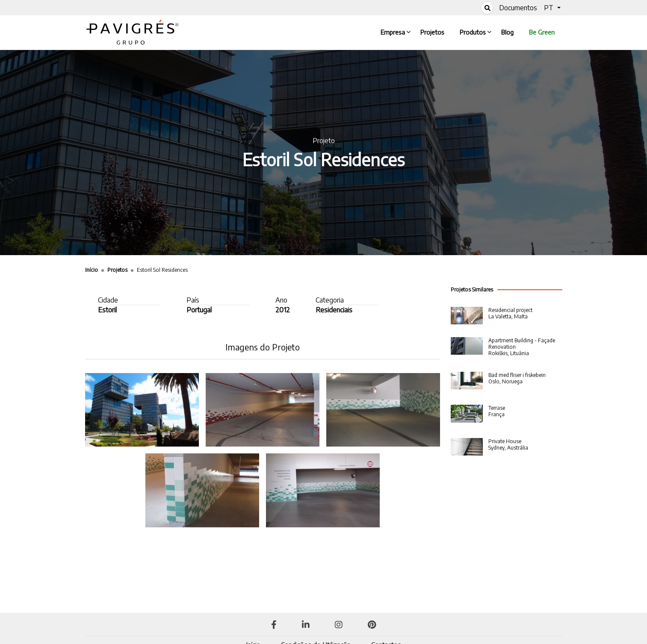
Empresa (394, 31)
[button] (552, 8)
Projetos (434, 31)
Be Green (542, 32)
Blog (509, 31)
